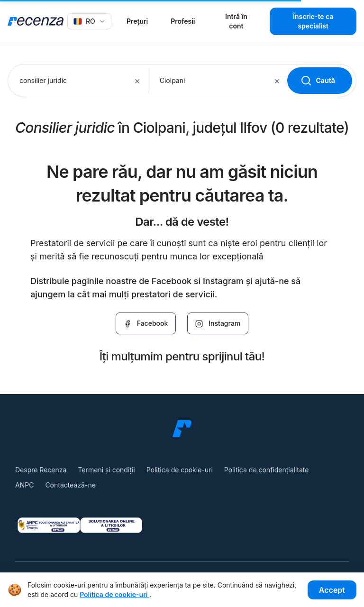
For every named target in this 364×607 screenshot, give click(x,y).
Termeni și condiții (106, 470)
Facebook (146, 323)
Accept (332, 590)
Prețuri (137, 21)
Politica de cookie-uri (180, 470)
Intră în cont (236, 21)
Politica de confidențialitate (267, 470)
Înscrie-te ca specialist (313, 21)
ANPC (24, 485)
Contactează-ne (70, 485)
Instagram (218, 323)
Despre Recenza (41, 470)
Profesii (183, 21)
